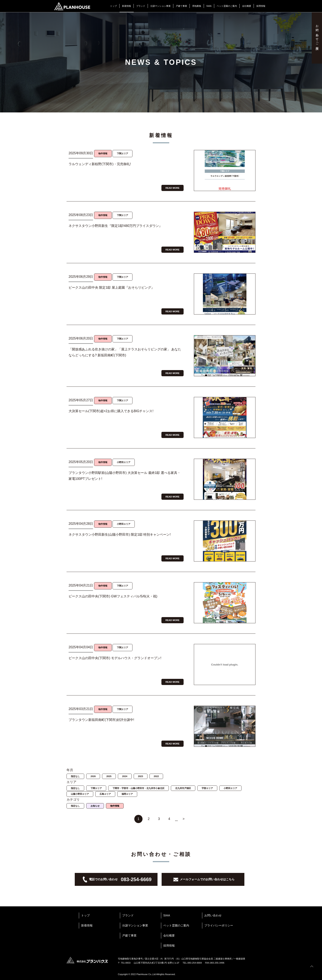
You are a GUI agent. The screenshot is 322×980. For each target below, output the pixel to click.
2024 (125, 776)
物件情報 (115, 806)
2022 (156, 776)
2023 (141, 776)
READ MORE (172, 188)
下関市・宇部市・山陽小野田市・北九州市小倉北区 (139, 788)
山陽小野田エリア (80, 794)
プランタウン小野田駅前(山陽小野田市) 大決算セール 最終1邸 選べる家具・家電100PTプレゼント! (125, 476)
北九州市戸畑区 (183, 788)
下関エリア (96, 788)
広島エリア (105, 794)
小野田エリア (230, 788)
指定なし (75, 776)
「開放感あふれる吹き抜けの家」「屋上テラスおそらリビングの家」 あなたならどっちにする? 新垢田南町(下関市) (125, 352)
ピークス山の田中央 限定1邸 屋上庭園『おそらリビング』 (112, 288)
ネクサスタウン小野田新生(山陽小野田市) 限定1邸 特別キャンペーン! (120, 535)
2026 (93, 776)
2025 (109, 776)
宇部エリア (207, 788)
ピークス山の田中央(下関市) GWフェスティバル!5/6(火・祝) (113, 596)
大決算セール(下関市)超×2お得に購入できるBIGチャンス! (111, 411)
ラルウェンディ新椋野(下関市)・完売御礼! (100, 164)
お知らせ (95, 806)
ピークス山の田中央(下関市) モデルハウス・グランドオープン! (115, 658)
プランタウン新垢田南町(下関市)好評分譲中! (101, 720)
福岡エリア (127, 794)
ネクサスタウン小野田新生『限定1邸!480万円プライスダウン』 (115, 226)
